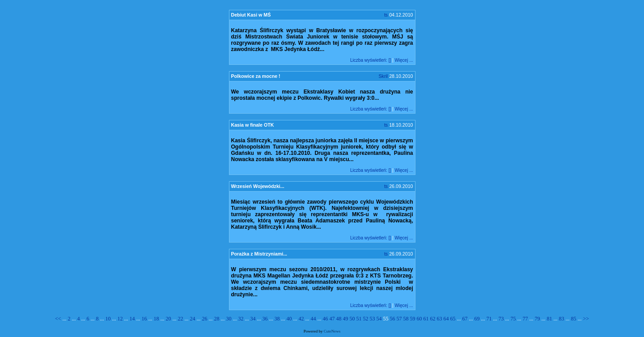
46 (326, 319)
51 (359, 319)
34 (253, 319)
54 (379, 319)
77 (525, 319)
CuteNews (332, 331)
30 (229, 319)
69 (477, 319)
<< (59, 319)
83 (562, 319)
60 (419, 319)
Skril (383, 76)
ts (386, 15)
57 (399, 319)
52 (366, 319)
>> (586, 319)
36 (265, 319)
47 (332, 319)
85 (574, 319)
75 (513, 319)
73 (501, 319)
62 (433, 319)
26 (205, 319)
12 (120, 319)
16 (144, 319)
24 (193, 319)
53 (373, 319)
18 (157, 319)
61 (426, 319)
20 (169, 319)
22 (181, 319)
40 (289, 319)
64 (446, 319)
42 (301, 319)
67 (465, 319)
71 (489, 319)
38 (277, 319)
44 (314, 319)
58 (406, 319)
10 (108, 319)
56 (393, 319)
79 (538, 319)
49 (346, 319)
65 (453, 319)
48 (339, 319)
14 (132, 319)
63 (440, 319)
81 (550, 319)
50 (352, 319)
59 (413, 319)
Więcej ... (404, 60)
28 (217, 319)
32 (241, 319)
